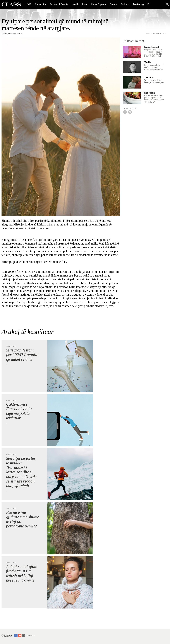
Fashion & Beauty (59, 4)
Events (113, 4)
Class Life (41, 4)
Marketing (138, 4)
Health (75, 4)
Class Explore (99, 4)
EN (149, 4)
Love (85, 4)
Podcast (125, 4)
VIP (29, 4)
